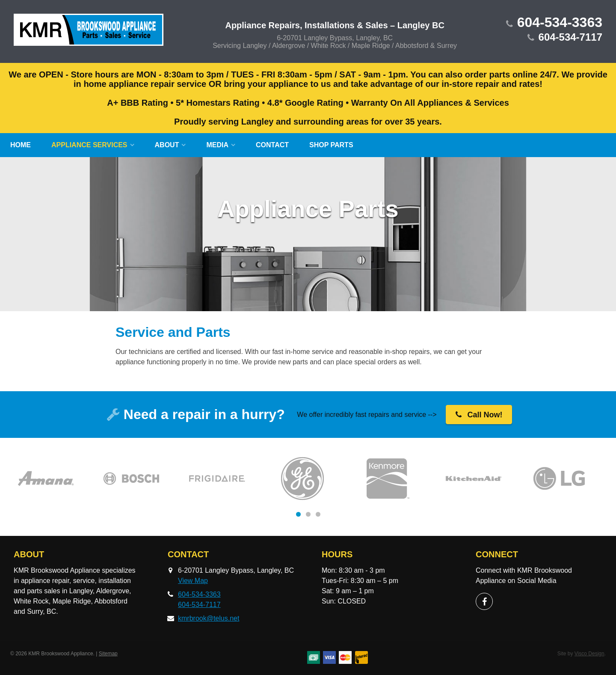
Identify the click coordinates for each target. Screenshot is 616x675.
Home (21, 145)
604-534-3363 (560, 22)
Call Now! (479, 415)
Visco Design (589, 654)
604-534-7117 (570, 37)
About (167, 145)
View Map (193, 581)
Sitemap (108, 654)
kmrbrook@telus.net (209, 618)
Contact (272, 145)
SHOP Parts (331, 145)
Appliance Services (89, 145)
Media (217, 145)
